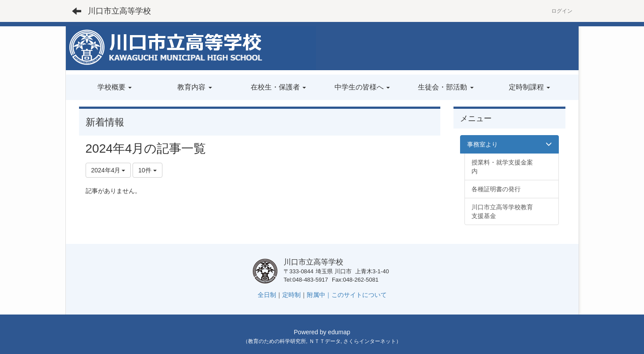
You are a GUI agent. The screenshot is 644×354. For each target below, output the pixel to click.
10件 (147, 170)
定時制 (291, 295)
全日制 (267, 295)
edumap (339, 332)
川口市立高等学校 (119, 11)
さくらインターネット (370, 341)
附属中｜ (319, 295)
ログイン (562, 11)
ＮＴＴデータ (325, 341)
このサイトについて (359, 295)
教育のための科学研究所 (277, 341)
